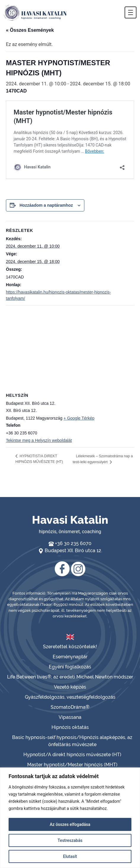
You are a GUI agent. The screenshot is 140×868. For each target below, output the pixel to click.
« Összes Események (30, 30)
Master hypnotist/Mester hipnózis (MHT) (72, 765)
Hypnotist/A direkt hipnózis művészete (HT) (72, 755)
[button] (131, 12)
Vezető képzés (70, 687)
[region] (70, 818)
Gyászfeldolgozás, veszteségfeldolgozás (70, 697)
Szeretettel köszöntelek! (70, 647)
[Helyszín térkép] (70, 348)
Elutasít (70, 856)
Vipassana (70, 717)
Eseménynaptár (70, 657)
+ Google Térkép (79, 418)
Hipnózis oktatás (70, 727)
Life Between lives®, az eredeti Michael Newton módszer (70, 677)
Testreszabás (70, 840)
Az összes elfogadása (70, 824)
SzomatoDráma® (70, 707)
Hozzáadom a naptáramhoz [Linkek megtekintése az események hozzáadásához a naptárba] (46, 205)
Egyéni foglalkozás (70, 667)
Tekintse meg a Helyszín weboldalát (39, 440)
